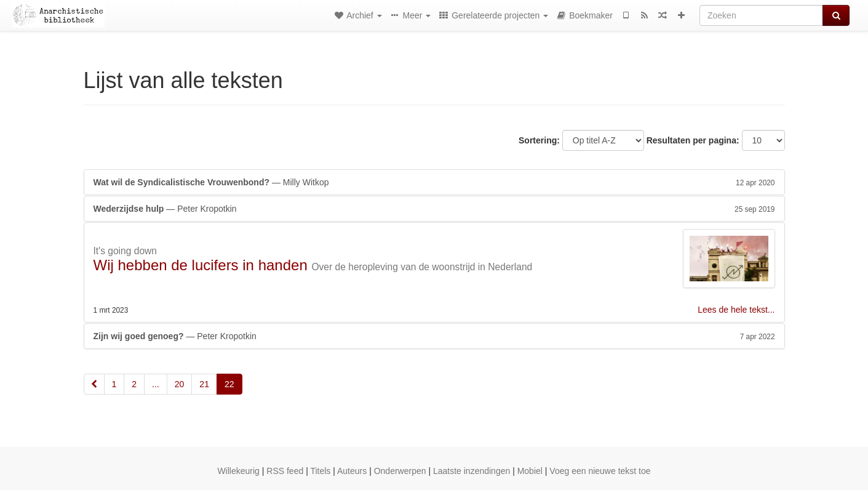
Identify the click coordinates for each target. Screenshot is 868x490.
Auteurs (352, 471)
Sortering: (539, 140)
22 (229, 384)
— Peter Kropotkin (434, 209)
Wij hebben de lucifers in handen (201, 265)
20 (180, 384)
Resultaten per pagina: (693, 140)
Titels (320, 471)
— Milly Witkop (434, 182)
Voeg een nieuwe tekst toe (600, 471)
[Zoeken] (761, 15)
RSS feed (285, 471)
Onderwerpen (400, 471)
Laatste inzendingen (472, 471)
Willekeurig (238, 471)
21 (204, 384)
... (156, 384)
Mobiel (530, 471)
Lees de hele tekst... (736, 310)
